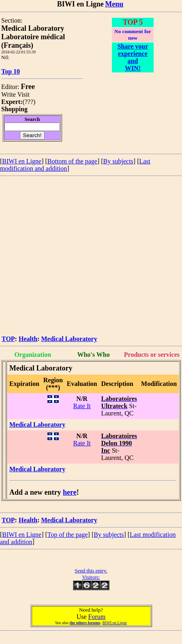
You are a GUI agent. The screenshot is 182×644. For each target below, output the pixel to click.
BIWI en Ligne (22, 161)
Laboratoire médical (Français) (33, 41)
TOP (8, 339)
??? (29, 102)
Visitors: (91, 577)
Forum (97, 617)
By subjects (118, 161)
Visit (24, 94)
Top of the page (68, 535)
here (70, 492)
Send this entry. (91, 571)
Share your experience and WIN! (133, 57)
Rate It (82, 406)
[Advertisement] (76, 256)
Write (9, 94)
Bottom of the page (72, 161)
